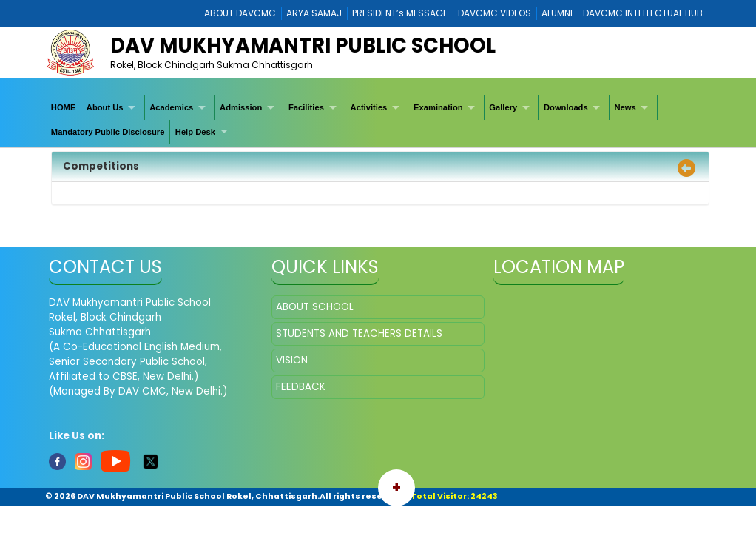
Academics (171, 107)
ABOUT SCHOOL (315, 307)
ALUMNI (557, 13)
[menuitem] (64, 107)
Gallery (503, 107)
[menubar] (378, 120)
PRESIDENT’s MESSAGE (400, 13)
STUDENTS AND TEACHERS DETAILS (359, 333)
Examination (438, 107)
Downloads (566, 107)
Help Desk (195, 132)
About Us (105, 107)
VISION (292, 360)
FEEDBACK (301, 387)
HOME (64, 107)
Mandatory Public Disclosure (108, 132)
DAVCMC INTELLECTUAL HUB (643, 13)
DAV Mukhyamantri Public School (303, 46)
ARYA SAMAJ (314, 13)
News (625, 107)
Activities (369, 107)
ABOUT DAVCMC (240, 13)
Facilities (306, 107)
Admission (241, 107)
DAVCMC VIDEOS (495, 13)
